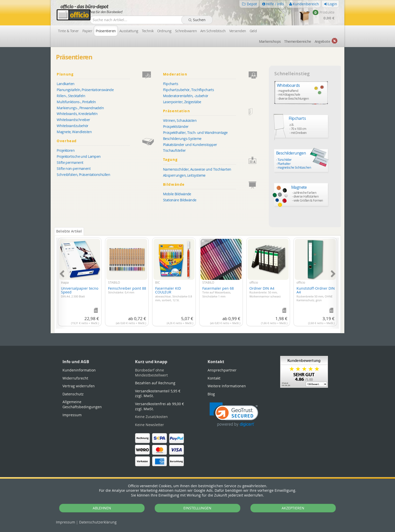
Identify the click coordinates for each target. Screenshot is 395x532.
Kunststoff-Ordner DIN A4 (316, 294)
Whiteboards (288, 85)
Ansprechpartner (222, 370)
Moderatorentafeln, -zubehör (186, 96)
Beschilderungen (291, 153)
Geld (253, 31)
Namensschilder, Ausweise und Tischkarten (197, 169)
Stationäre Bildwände (180, 200)
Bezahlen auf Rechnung (155, 383)
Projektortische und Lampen (79, 156)
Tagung (215, 160)
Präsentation (215, 111)
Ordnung (164, 31)
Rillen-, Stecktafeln (71, 96)
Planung (109, 74)
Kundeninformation (79, 370)
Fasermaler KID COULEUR (174, 294)
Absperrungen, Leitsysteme (184, 175)
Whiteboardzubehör (72, 126)
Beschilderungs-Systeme (182, 139)
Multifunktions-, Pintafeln (76, 102)
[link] (234, 415)
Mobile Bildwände (177, 194)
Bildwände (215, 185)
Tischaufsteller (174, 150)
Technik (148, 31)
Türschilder (285, 160)
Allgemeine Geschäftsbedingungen (82, 404)
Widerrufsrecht (75, 378)
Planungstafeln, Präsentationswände (85, 90)
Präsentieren (106, 31)
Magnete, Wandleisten (74, 132)
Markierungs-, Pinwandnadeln (80, 108)
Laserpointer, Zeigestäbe (182, 102)
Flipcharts (171, 84)
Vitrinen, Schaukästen (180, 120)
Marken (270, 41)
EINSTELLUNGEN (197, 508)
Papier (87, 31)
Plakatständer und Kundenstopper (190, 145)
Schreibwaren (186, 31)
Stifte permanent (70, 162)
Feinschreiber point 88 (127, 290)
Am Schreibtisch (213, 31)
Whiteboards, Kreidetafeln (77, 114)
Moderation (215, 74)
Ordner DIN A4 (265, 292)
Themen (298, 41)
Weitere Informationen (227, 386)
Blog (211, 394)
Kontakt (214, 378)
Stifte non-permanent (74, 168)
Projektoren (66, 150)
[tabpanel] (197, 280)
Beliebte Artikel (69, 231)
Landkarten (65, 84)
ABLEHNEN (102, 508)
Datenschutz (98, 522)
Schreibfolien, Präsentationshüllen (83, 175)
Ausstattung (129, 31)
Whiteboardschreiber (73, 120)
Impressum (65, 522)
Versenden (238, 31)
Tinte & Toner (68, 31)
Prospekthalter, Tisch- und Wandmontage (195, 132)
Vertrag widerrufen (79, 386)
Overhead (109, 141)
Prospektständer (176, 126)
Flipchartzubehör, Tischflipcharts (189, 90)
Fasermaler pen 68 (218, 292)
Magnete (299, 187)
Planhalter (284, 164)
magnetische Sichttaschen (294, 167)
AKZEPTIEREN (293, 508)
